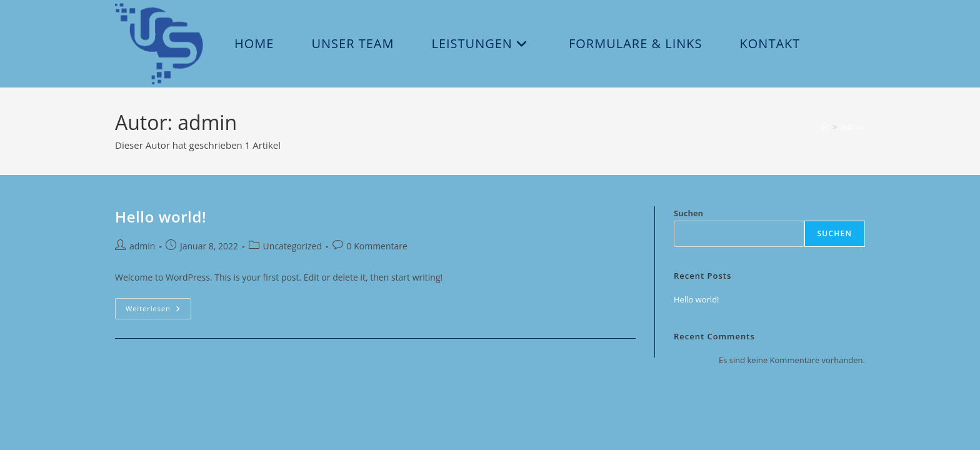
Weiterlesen (158, 311)
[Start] (825, 127)
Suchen (688, 213)
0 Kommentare (377, 246)
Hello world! (161, 217)
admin (853, 127)
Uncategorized (292, 246)
